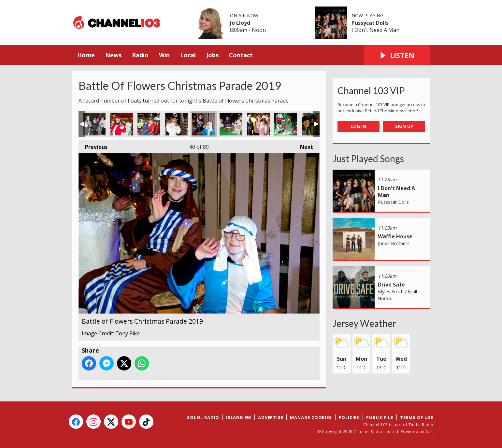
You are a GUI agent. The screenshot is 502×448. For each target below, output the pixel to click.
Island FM (239, 417)
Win (164, 55)
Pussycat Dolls (370, 23)
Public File (380, 417)
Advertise (271, 417)
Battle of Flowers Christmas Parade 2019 (94, 124)
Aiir (429, 432)
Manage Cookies (311, 417)
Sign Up (404, 126)
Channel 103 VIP (371, 91)
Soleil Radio (203, 417)
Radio (140, 55)
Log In (358, 126)
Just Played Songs (368, 159)
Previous (93, 145)
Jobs (212, 55)
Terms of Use (417, 417)
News (113, 55)
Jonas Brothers (394, 243)
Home (86, 55)
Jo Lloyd (240, 23)
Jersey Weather (364, 323)
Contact (241, 55)
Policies (349, 417)
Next (303, 145)
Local (188, 55)
